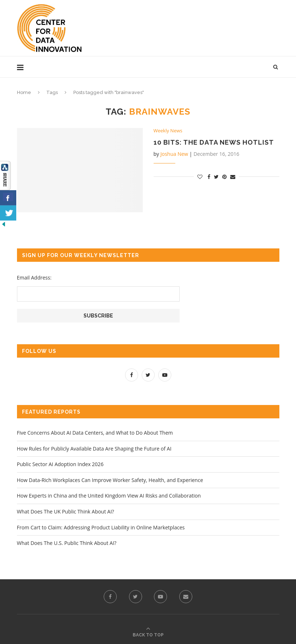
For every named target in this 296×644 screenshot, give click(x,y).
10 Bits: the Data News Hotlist (214, 142)
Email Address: (34, 278)
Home (24, 92)
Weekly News (168, 131)
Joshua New (174, 154)
